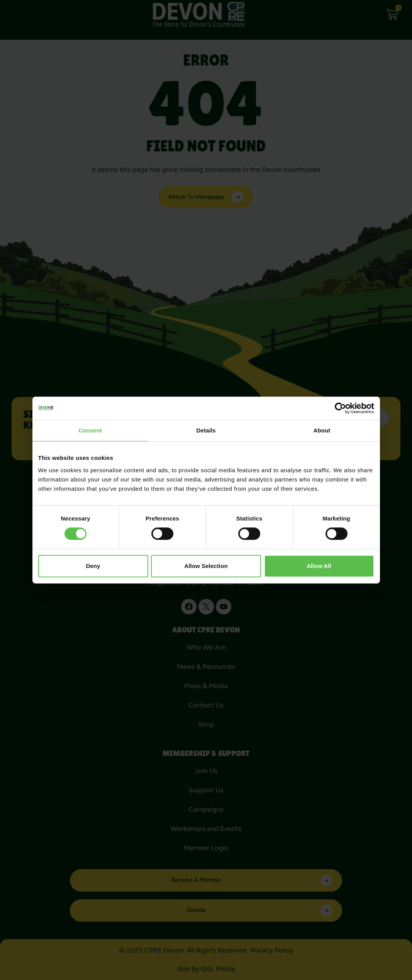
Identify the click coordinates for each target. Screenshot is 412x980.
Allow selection (206, 566)
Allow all (319, 566)
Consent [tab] (90, 430)
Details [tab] (206, 430)
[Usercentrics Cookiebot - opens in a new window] (340, 408)
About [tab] (322, 430)
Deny (93, 566)
